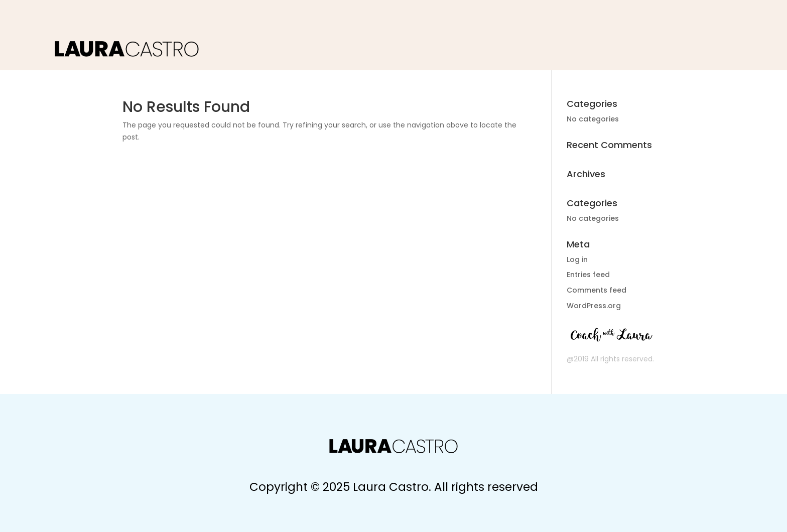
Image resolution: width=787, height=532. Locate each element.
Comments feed (597, 290)
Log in (577, 259)
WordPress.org (594, 306)
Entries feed (588, 275)
